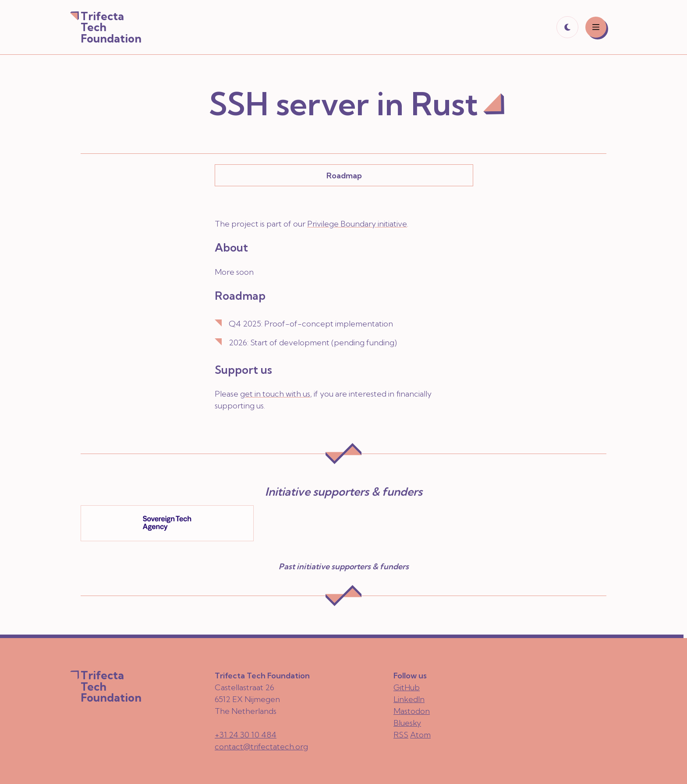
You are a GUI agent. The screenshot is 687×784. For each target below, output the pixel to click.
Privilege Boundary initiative (357, 224)
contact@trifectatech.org (261, 747)
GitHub (407, 687)
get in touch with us (275, 394)
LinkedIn (409, 699)
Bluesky (407, 723)
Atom (420, 735)
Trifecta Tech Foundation (111, 27)
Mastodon (412, 711)
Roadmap (344, 176)
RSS (401, 735)
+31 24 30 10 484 (246, 735)
